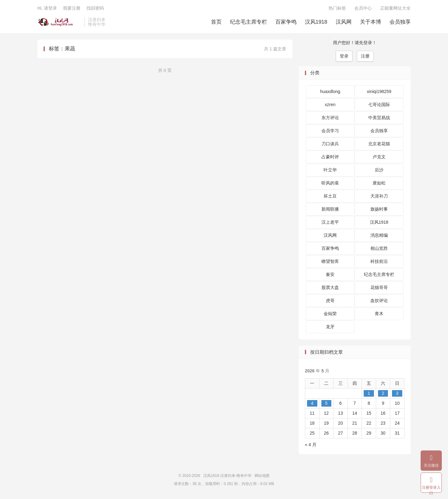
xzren (330, 105)
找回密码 (95, 8)
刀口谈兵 (330, 144)
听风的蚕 (330, 183)
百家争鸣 (286, 22)
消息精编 (379, 235)
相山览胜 (379, 248)
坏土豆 (330, 196)
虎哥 (330, 301)
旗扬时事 (379, 209)
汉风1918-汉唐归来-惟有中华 (59, 22)
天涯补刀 (379, 196)
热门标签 (337, 8)
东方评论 (330, 118)
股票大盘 (330, 287)
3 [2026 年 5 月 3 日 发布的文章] (397, 393)
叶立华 (330, 170)
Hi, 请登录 (47, 8)
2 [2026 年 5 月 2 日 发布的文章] (383, 393)
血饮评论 (379, 301)
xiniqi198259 (379, 91)
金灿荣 (330, 314)
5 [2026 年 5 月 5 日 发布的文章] (326, 403)
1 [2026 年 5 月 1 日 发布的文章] (369, 393)
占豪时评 (330, 157)
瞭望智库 (330, 261)
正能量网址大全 (395, 8)
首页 (216, 22)
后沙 (379, 170)
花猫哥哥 (379, 287)
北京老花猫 (379, 144)
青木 (379, 314)
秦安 (330, 274)
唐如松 (379, 183)
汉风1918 (316, 22)
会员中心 (363, 8)
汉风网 (344, 22)
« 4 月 (311, 445)
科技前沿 (379, 261)
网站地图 (262, 476)
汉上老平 (330, 222)
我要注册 (72, 8)
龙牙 (330, 327)
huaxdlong (330, 91)
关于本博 (371, 22)
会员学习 (330, 131)
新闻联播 (330, 209)
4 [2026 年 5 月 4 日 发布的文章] (312, 403)
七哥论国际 (379, 105)
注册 (365, 56)
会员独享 (400, 22)
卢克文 (379, 157)
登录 (344, 56)
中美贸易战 (379, 118)
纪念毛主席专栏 (248, 22)
